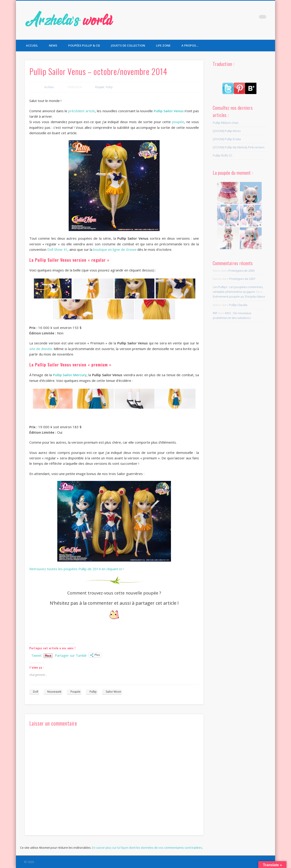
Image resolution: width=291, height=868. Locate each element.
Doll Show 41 (57, 249)
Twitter (244, 18)
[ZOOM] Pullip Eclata (227, 139)
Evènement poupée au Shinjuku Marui (239, 296)
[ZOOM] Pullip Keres (227, 131)
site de (41, 349)
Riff (215, 313)
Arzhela (49, 87)
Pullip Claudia (238, 305)
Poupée (100, 87)
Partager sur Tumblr (71, 655)
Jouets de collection (128, 45)
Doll (36, 692)
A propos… (190, 45)
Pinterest (253, 18)
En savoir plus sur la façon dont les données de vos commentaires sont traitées (147, 848)
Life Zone (163, 45)
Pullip (109, 87)
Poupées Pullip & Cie (84, 45)
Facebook (235, 18)
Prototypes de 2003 (242, 271)
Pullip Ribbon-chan (226, 123)
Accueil (32, 45)
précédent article (82, 111)
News (53, 45)
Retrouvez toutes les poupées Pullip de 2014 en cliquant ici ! (77, 569)
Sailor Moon (113, 692)
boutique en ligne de (115, 249)
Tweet (36, 655)
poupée (178, 122)
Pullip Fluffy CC (223, 155)
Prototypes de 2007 (242, 279)
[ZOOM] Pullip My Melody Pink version (239, 147)
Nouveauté (54, 692)
